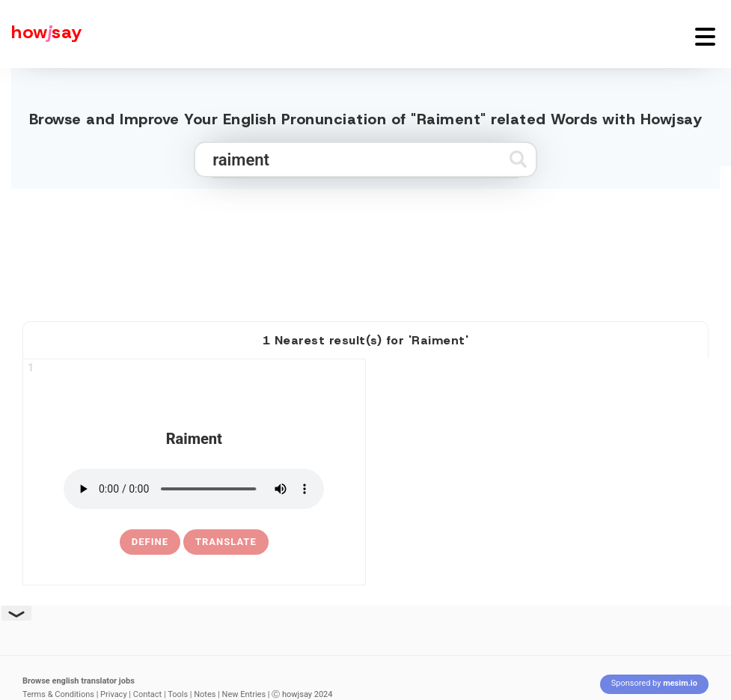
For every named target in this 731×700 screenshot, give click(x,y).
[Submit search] (518, 159)
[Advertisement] (366, 249)
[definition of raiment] (150, 542)
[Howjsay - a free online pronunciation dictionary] (41, 34)
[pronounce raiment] (194, 489)
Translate (226, 542)
